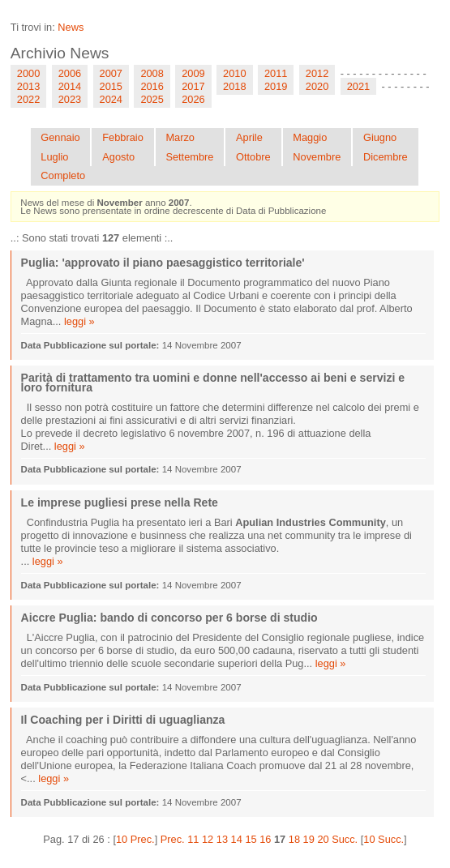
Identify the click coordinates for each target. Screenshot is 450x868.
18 (294, 839)
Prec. (173, 839)
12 (208, 839)
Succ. (345, 839)
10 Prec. (135, 839)
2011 (276, 73)
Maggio (310, 137)
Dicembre (386, 157)
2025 (152, 99)
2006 (70, 73)
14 (237, 839)
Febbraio (123, 137)
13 (222, 839)
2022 (28, 99)
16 (265, 839)
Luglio (54, 157)
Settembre (189, 157)
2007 (111, 73)
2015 (111, 86)
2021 (358, 86)
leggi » (79, 321)
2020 (317, 86)
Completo (63, 175)
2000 (28, 73)
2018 (234, 86)
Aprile (249, 137)
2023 (70, 99)
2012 (317, 73)
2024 (111, 99)
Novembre (317, 157)
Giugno (380, 137)
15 (251, 839)
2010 (234, 73)
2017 (193, 86)
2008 (152, 73)
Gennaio (60, 137)
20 (323, 839)
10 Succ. (384, 839)
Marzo (180, 137)
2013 (28, 86)
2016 (152, 86)
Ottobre (253, 157)
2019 (276, 86)
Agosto (118, 157)
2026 (193, 99)
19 (309, 839)
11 (193, 839)
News (71, 27)
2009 (193, 73)
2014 (70, 86)
